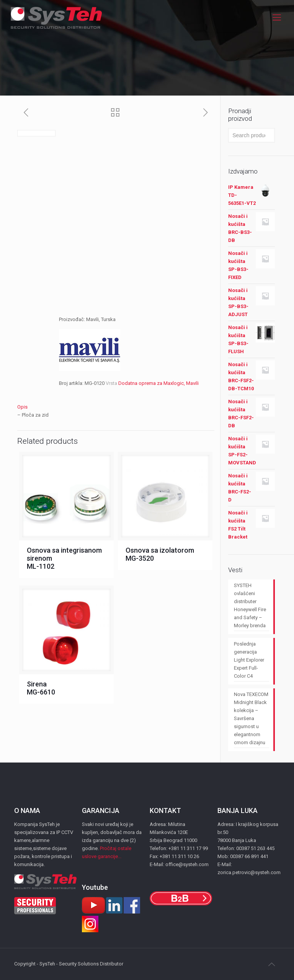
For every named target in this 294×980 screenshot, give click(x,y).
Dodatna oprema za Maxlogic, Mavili (158, 383)
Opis (22, 407)
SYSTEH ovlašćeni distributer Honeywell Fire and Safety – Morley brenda (250, 605)
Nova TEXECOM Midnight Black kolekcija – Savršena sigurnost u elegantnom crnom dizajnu (251, 718)
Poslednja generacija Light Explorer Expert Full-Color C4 (249, 660)
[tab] (116, 407)
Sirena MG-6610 (41, 688)
